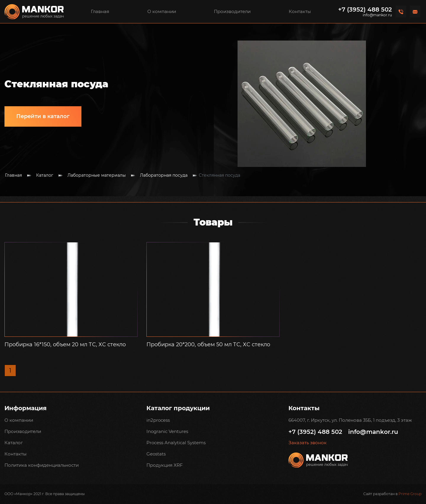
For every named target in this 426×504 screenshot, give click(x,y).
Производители (232, 11)
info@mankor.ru (377, 15)
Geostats (156, 454)
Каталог (45, 175)
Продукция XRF (165, 465)
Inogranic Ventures (167, 431)
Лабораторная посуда (164, 175)
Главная (100, 11)
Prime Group (410, 494)
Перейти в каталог (43, 116)
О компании (162, 11)
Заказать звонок (308, 443)
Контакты (300, 11)
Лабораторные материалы (97, 175)
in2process (158, 420)
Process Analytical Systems (176, 443)
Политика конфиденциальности (42, 465)
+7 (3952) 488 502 (365, 9)
